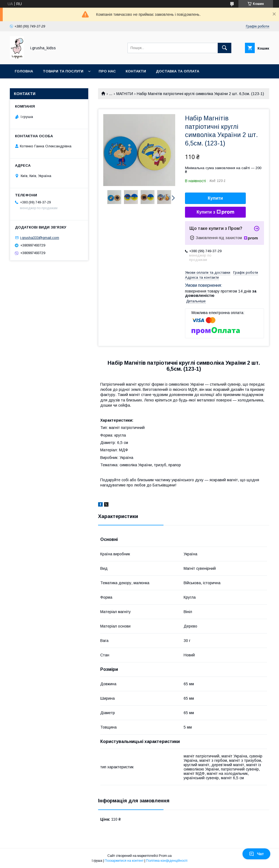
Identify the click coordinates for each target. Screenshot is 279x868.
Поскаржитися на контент (124, 861)
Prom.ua (165, 856)
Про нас (107, 71)
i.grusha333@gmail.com (40, 238)
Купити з (215, 212)
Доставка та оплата (178, 71)
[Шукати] (225, 48)
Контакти (136, 71)
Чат (256, 854)
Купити (216, 198)
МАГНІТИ (125, 94)
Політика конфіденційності (167, 861)
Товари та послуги (63, 71)
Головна (24, 71)
